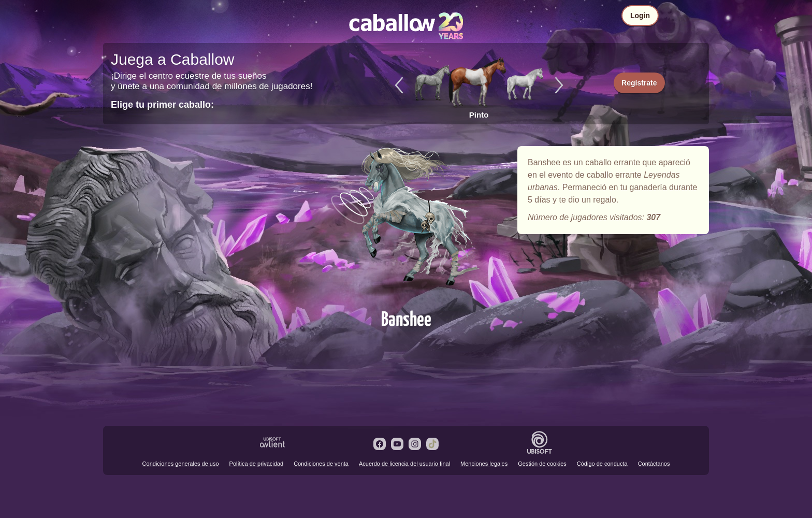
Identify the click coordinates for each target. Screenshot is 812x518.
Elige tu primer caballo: (162, 105)
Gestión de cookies (542, 464)
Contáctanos (654, 464)
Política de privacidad (257, 464)
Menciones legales (484, 464)
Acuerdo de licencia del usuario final (404, 464)
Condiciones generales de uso (181, 464)
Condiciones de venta (321, 464)
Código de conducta (602, 464)
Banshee (406, 224)
